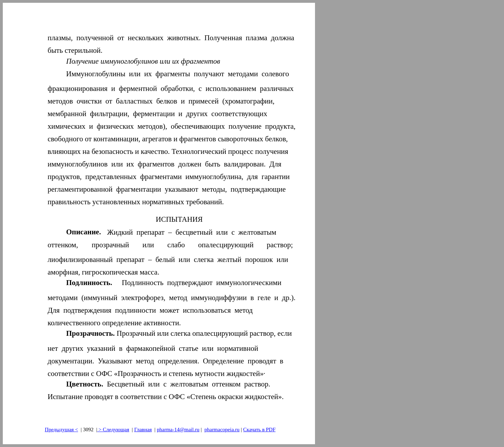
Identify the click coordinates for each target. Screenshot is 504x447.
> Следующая (113, 430)
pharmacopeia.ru (222, 430)
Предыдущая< (61, 430)
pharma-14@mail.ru (178, 430)
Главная (143, 430)
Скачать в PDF (259, 430)
